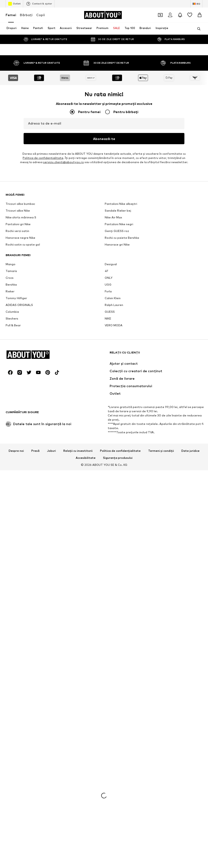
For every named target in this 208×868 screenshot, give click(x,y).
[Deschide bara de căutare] (197, 29)
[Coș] (200, 15)
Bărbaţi (26, 15)
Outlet (14, 4)
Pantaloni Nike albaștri (121, 854)
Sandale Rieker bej (118, 860)
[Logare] (170, 15)
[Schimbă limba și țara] (196, 4)
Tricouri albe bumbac (20, 854)
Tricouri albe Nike (18, 860)
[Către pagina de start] (103, 15)
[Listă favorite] (190, 15)
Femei (11, 15)
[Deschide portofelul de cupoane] (160, 15)
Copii (41, 15)
